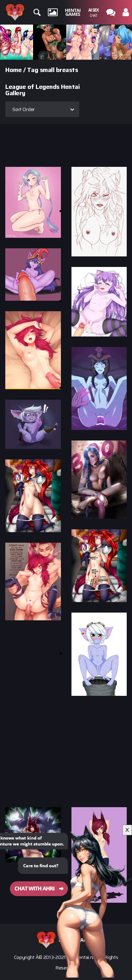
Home (13, 70)
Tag (33, 70)
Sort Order (24, 109)
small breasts (59, 70)
